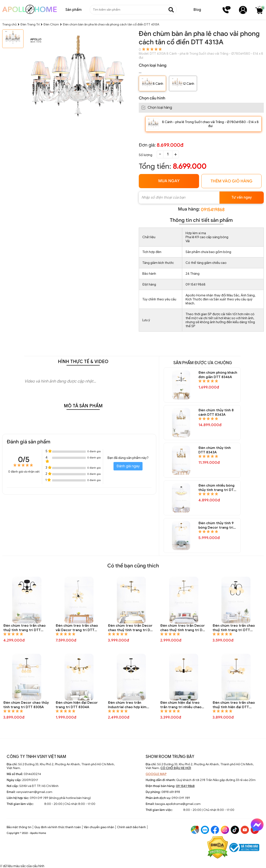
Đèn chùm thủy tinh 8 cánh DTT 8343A (216, 412)
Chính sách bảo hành (131, 827)
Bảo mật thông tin (19, 827)
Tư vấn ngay (242, 197)
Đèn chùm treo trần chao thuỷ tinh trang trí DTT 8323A (24, 628)
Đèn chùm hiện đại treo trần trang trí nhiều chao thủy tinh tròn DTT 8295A (181, 705)
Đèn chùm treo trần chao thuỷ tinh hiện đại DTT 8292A (234, 705)
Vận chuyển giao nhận (99, 827)
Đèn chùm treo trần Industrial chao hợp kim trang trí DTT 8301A (127, 705)
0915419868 (213, 210)
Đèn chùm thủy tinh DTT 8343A (215, 450)
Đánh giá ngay (128, 466)
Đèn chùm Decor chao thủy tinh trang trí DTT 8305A (26, 705)
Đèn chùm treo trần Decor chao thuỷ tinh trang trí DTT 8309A (184, 628)
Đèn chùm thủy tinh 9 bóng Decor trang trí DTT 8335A (216, 525)
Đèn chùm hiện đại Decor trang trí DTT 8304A (77, 705)
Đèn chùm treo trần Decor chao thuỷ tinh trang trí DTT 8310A (131, 628)
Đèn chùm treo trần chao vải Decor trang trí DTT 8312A (77, 628)
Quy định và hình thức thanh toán (58, 827)
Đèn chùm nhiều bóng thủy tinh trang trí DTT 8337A (217, 488)
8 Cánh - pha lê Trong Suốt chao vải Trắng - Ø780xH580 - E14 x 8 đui (210, 124)
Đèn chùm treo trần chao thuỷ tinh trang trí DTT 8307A (234, 628)
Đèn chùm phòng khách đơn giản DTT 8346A (218, 375)
